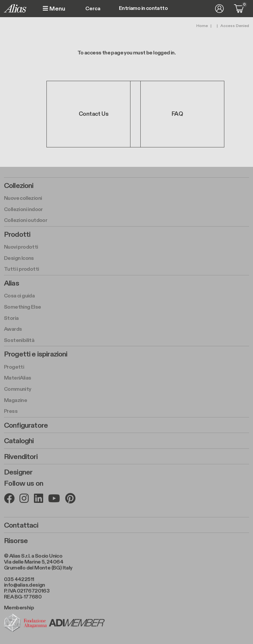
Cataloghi (19, 441)
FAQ (177, 114)
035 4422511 (19, 580)
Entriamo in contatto (143, 9)
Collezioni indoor (23, 210)
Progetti (14, 367)
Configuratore (26, 425)
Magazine (15, 400)
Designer (18, 472)
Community (18, 389)
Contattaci (21, 525)
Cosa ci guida (19, 296)
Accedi (219, 9)
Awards (13, 329)
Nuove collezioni (23, 198)
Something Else (23, 307)
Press (11, 411)
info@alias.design (25, 585)
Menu (54, 9)
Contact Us (94, 114)
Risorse (16, 541)
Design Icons (19, 258)
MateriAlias (17, 378)
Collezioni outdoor (26, 220)
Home (202, 26)
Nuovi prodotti (21, 247)
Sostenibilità (19, 340)
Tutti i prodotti (21, 269)
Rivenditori (21, 457)
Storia (11, 318)
